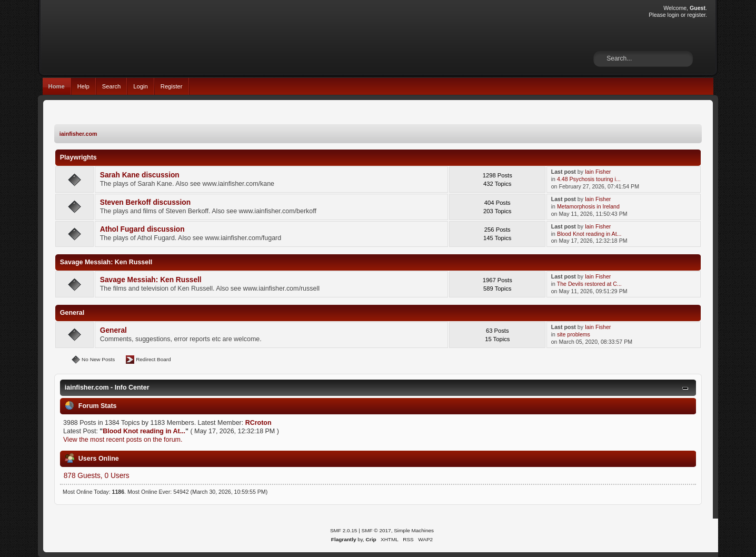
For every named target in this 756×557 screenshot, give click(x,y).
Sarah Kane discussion (140, 175)
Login (140, 86)
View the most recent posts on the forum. (123, 440)
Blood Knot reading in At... (589, 234)
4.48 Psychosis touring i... (589, 179)
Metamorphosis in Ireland (588, 206)
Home (57, 86)
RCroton (258, 423)
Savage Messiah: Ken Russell (151, 280)
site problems (574, 334)
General (113, 330)
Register (172, 86)
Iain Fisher (598, 172)
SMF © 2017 (376, 530)
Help (83, 86)
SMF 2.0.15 (344, 530)
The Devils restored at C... (589, 284)
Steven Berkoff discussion (145, 202)
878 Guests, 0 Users (97, 476)
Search (112, 86)
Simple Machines (414, 530)
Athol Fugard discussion (142, 229)
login (673, 15)
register (696, 15)
